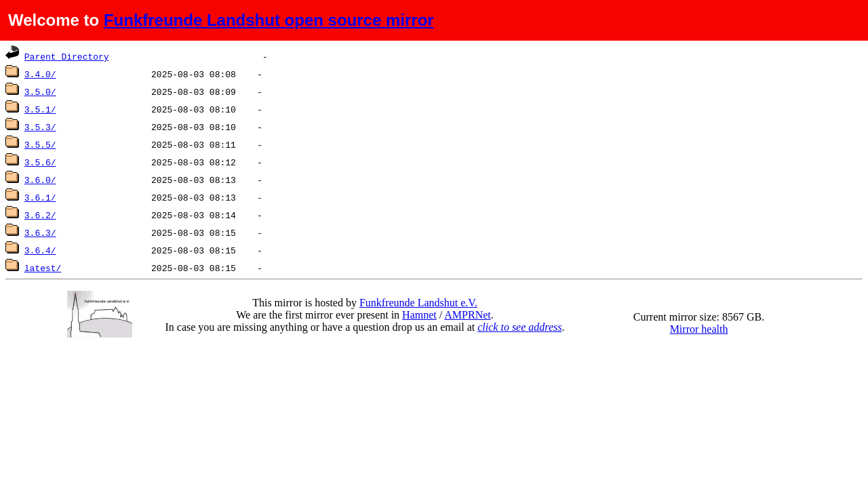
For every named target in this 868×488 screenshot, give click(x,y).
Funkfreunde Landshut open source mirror (269, 20)
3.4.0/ (40, 74)
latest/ (43, 268)
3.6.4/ (40, 250)
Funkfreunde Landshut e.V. (418, 303)
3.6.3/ (40, 232)
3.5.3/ (40, 127)
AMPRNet (467, 315)
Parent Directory (67, 56)
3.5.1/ (40, 109)
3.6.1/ (40, 197)
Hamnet (419, 315)
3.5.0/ (40, 91)
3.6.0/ (40, 180)
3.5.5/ (40, 144)
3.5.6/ (40, 162)
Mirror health (699, 329)
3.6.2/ (40, 215)
